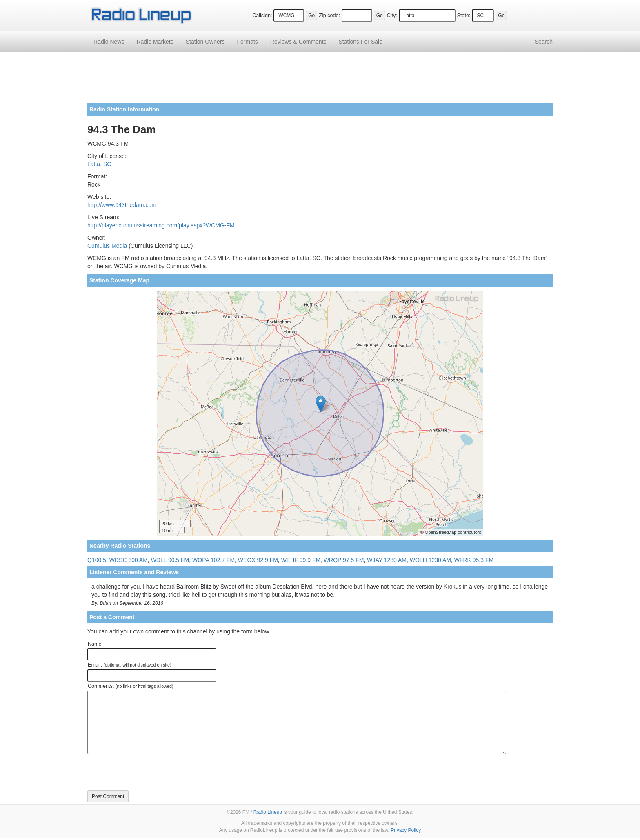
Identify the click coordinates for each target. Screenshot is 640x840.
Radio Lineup (268, 812)
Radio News (109, 42)
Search (544, 42)
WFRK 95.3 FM (474, 560)
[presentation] (149, 772)
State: (464, 16)
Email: (130, 665)
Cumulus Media (107, 246)
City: (392, 16)
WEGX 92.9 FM (258, 560)
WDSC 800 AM (129, 560)
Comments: (130, 686)
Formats (247, 42)
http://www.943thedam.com (122, 205)
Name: (95, 644)
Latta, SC (99, 164)
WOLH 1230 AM (430, 560)
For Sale (361, 42)
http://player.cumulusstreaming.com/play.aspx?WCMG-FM (161, 225)
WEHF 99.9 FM (301, 560)
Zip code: (329, 16)
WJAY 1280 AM (387, 560)
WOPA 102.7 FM (213, 560)
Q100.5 (97, 560)
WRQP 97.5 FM (344, 560)
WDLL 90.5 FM (170, 560)
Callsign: (262, 16)
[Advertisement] (320, 81)
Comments (298, 42)
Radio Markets (155, 42)
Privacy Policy (406, 830)
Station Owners (205, 42)
